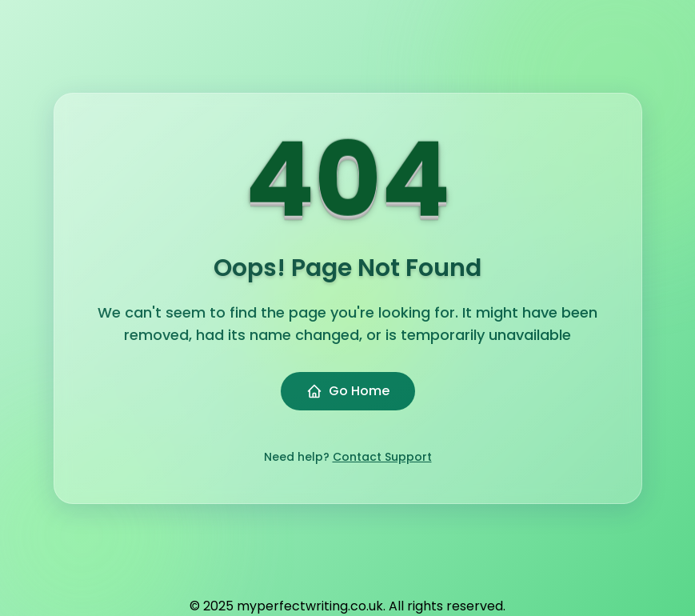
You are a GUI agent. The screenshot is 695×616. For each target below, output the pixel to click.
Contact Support (382, 457)
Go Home (348, 391)
